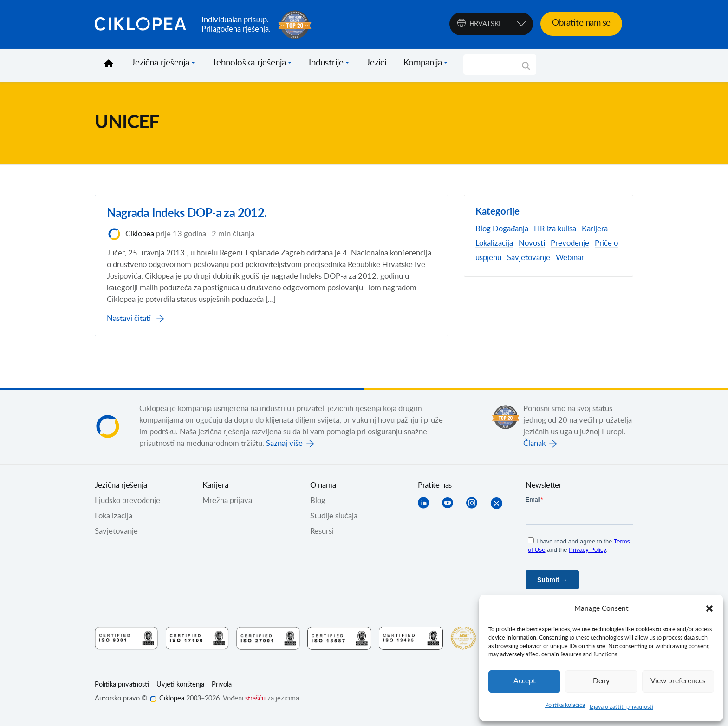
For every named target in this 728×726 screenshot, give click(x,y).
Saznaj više (284, 451)
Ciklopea (144, 25)
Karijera (595, 229)
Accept (525, 681)
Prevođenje (570, 243)
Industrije (326, 63)
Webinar (570, 258)
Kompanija (423, 63)
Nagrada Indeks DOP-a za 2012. (190, 217)
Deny (601, 681)
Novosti (532, 243)
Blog (483, 229)
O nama (323, 492)
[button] (709, 608)
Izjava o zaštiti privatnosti (621, 707)
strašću (255, 706)
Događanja (510, 229)
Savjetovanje (529, 258)
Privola (222, 692)
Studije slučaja (334, 523)
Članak (534, 451)
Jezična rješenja (160, 63)
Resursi (322, 538)
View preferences (678, 681)
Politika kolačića (565, 705)
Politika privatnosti (122, 692)
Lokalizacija (494, 243)
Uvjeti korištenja (180, 692)
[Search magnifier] (526, 69)
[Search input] (496, 65)
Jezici (376, 63)
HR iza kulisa (555, 229)
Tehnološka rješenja (249, 63)
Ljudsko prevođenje (127, 508)
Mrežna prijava (227, 508)
